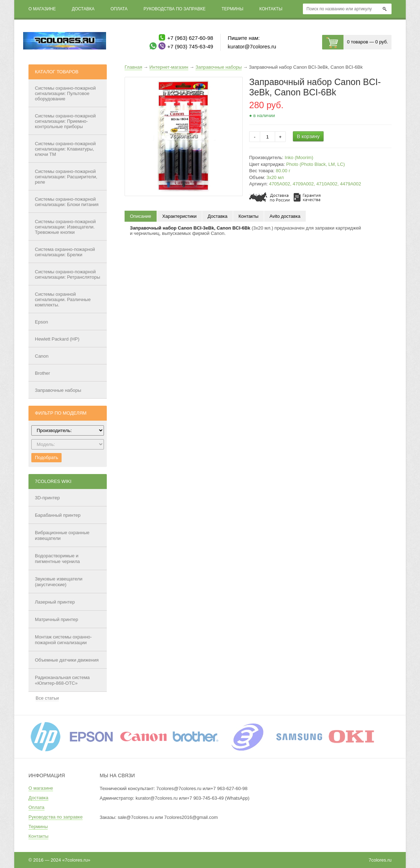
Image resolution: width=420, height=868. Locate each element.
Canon (42, 356)
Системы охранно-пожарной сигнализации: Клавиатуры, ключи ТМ (65, 149)
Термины (232, 9)
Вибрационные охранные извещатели (62, 535)
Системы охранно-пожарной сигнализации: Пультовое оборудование (65, 93)
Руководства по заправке (174, 9)
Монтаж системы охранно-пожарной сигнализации (63, 640)
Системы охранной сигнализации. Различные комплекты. (63, 299)
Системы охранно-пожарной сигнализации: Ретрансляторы (67, 274)
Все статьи (47, 698)
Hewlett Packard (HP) (57, 339)
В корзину (308, 136)
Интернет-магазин (169, 67)
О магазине (42, 9)
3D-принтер (47, 498)
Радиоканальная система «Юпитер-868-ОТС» (62, 680)
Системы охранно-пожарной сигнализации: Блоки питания (67, 202)
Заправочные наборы (58, 390)
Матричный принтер (57, 619)
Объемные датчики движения (67, 660)
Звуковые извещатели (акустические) (59, 582)
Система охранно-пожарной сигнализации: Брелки (65, 252)
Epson (41, 322)
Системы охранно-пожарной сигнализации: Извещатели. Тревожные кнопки (65, 227)
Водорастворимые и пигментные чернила (57, 559)
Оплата (119, 9)
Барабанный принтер (58, 515)
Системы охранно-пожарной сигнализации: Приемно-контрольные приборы (65, 121)
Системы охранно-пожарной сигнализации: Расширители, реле (66, 177)
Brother (43, 373)
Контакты (271, 9)
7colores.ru (380, 860)
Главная (133, 67)
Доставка (83, 9)
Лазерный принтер (55, 602)
